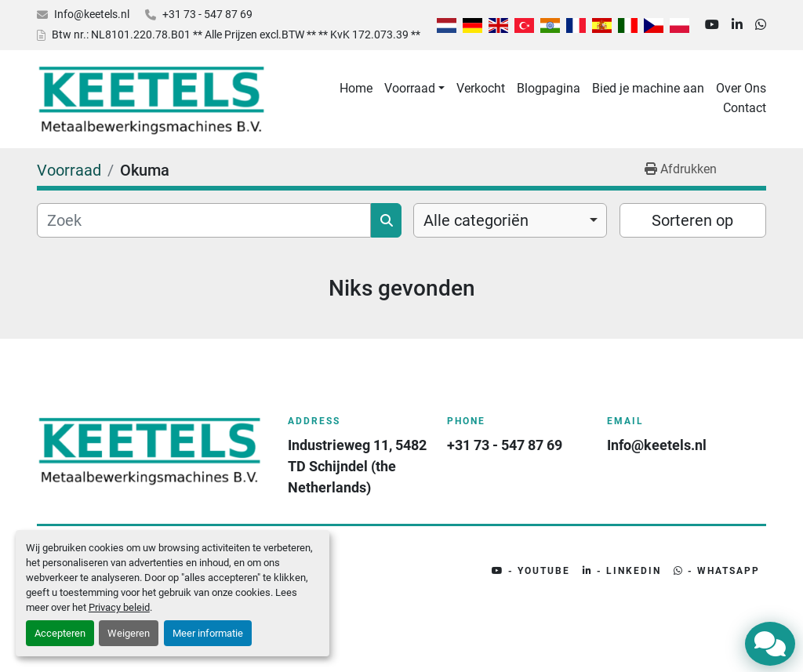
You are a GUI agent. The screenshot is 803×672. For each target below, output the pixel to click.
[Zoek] (204, 220)
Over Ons (741, 88)
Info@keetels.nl (92, 14)
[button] (414, 89)
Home (356, 88)
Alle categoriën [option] (476, 220)
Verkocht (481, 88)
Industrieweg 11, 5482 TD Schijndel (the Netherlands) (358, 466)
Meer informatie (208, 633)
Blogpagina (549, 88)
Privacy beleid (119, 607)
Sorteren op (692, 220)
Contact (745, 108)
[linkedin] (737, 25)
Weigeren (129, 633)
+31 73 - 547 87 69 (207, 14)
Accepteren (60, 633)
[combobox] (510, 220)
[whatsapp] (761, 25)
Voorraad (410, 88)
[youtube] (712, 25)
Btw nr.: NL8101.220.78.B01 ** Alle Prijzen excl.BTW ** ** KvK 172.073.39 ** (236, 35)
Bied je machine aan (648, 88)
